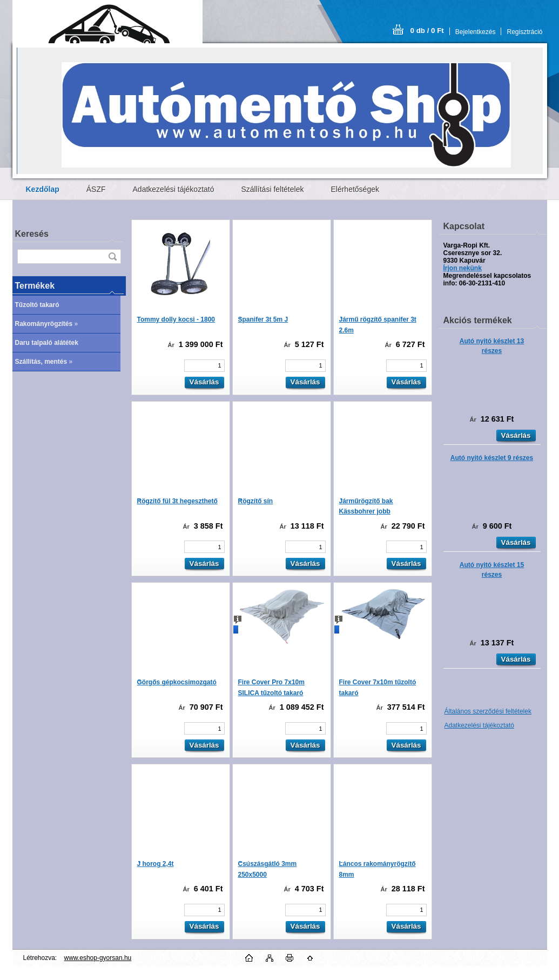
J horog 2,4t (156, 864)
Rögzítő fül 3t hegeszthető (177, 501)
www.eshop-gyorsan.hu (98, 958)
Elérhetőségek (355, 189)
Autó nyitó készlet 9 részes (492, 458)
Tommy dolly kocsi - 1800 (176, 319)
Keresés (32, 234)
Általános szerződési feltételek (488, 711)
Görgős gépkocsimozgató (177, 682)
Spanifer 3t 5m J (263, 319)
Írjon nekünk (463, 268)
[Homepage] (43, 189)
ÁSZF (96, 189)
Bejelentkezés (476, 32)
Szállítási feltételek (273, 189)
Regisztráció (524, 32)
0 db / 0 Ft (427, 31)
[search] (112, 256)
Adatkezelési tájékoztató (174, 189)
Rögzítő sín (256, 501)
